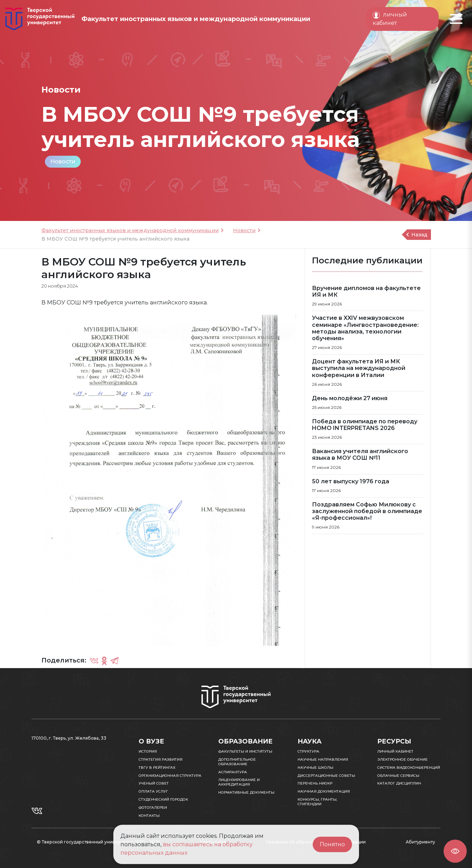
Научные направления (323, 759)
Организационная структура (170, 776)
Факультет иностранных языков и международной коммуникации (130, 230)
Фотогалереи (153, 808)
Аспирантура (233, 772)
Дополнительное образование (237, 762)
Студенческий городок (163, 799)
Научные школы (315, 768)
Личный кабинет (395, 751)
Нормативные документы (246, 792)
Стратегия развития (161, 759)
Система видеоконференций (409, 768)
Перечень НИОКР (315, 783)
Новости (63, 162)
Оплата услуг (153, 791)
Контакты (149, 816)
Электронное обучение (403, 759)
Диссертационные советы (326, 776)
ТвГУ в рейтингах (157, 768)
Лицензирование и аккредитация (239, 782)
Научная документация (324, 791)
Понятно (332, 844)
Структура (308, 751)
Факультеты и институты (245, 751)
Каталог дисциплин (399, 783)
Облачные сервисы (398, 776)
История (148, 751)
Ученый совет (154, 783)
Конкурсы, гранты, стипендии (317, 802)
